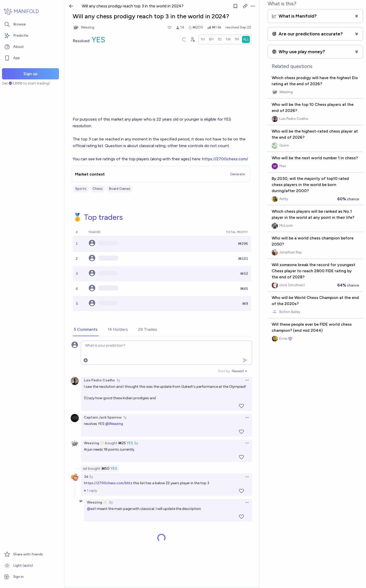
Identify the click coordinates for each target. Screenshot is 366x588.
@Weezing (114, 424)
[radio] (203, 39)
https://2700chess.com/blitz (108, 483)
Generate (237, 174)
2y (136, 443)
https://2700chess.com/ (225, 159)
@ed (91, 509)
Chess (98, 189)
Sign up (30, 74)
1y (118, 380)
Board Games (120, 189)
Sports (81, 189)
